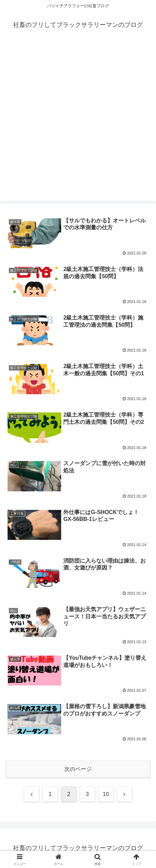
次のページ (78, 769)
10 (106, 794)
